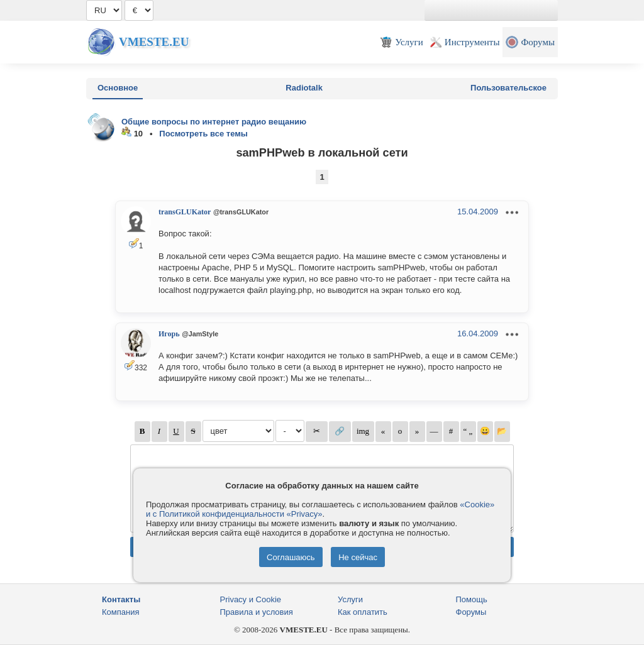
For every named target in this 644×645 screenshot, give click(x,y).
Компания (121, 612)
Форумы (471, 612)
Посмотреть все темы (203, 134)
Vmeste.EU (154, 42)
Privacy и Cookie (251, 599)
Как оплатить (363, 612)
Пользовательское (508, 88)
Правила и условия (257, 612)
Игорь (169, 334)
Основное (118, 88)
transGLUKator (185, 212)
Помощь (472, 599)
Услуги (350, 599)
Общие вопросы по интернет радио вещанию (214, 122)
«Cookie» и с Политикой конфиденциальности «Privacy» (320, 509)
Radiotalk (304, 88)
